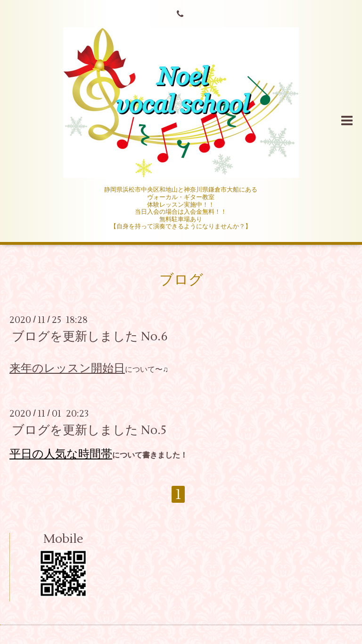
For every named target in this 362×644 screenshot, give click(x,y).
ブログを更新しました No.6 (90, 337)
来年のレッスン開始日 (67, 368)
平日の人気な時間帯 (61, 454)
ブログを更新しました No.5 (89, 430)
